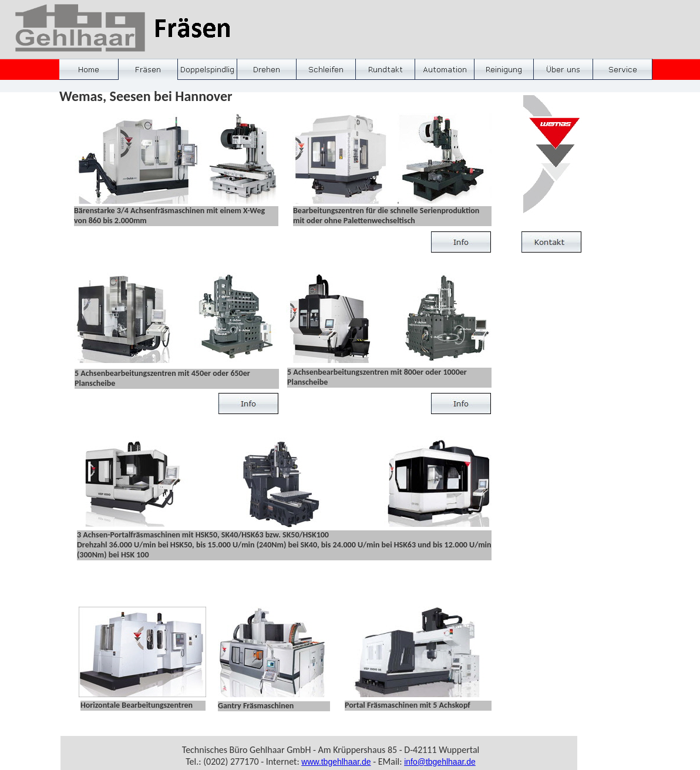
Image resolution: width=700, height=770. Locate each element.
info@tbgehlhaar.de (440, 762)
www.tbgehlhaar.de (336, 762)
